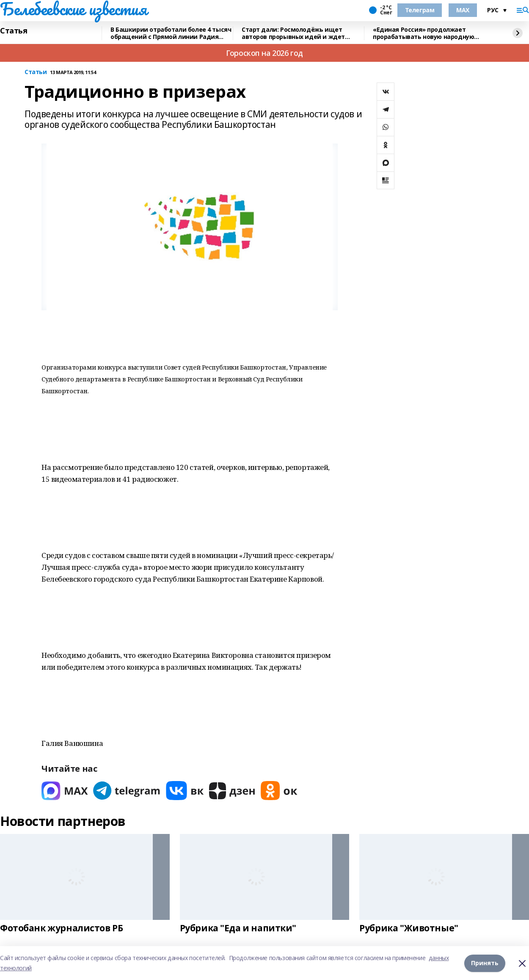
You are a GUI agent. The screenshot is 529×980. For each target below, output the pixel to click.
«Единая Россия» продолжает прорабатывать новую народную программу (423, 33)
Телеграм (420, 10)
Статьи (36, 72)
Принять (485, 963)
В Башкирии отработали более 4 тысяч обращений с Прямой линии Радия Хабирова (171, 33)
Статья (14, 31)
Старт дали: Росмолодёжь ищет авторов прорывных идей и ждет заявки (293, 33)
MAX (463, 10)
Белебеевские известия (73, 9)
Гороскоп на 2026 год (264, 53)
